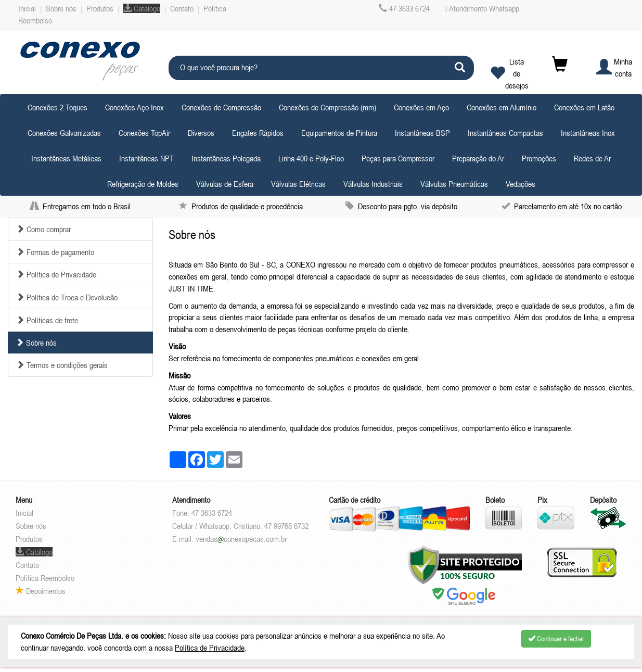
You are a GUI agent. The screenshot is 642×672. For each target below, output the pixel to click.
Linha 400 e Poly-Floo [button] (311, 158)
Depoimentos (41, 591)
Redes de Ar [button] (592, 158)
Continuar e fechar (556, 639)
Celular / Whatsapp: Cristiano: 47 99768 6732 (240, 526)
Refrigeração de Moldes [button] (143, 184)
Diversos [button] (201, 133)
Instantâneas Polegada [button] (226, 158)
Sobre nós (61, 8)
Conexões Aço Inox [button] (134, 107)
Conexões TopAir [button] (144, 133)
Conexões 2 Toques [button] (57, 107)
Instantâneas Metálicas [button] (66, 158)
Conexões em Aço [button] (421, 107)
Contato (182, 8)
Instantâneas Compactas (505, 133)
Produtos (100, 8)
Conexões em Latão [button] (584, 107)
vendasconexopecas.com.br (241, 539)
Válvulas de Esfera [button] (225, 184)
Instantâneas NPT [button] (146, 158)
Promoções (539, 158)
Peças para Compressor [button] (398, 158)
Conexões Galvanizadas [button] (64, 133)
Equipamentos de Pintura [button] (339, 133)
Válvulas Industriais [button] (373, 184)
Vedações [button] (521, 184)
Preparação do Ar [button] (478, 158)
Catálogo (142, 8)
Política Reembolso (45, 578)
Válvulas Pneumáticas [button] (454, 184)
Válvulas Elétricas (298, 184)
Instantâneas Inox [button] (588, 133)
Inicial (27, 8)
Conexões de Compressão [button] (221, 107)
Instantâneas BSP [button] (422, 133)
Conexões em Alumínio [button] (502, 107)
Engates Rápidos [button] (258, 133)
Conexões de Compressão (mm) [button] (328, 107)
